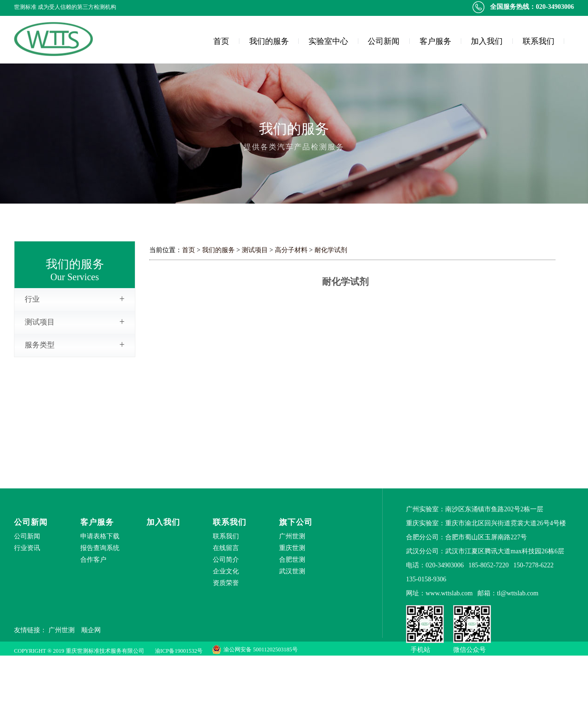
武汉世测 (292, 571)
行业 (75, 299)
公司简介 (226, 560)
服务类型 (75, 345)
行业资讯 (27, 548)
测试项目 (75, 322)
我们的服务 (269, 41)
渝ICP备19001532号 (179, 651)
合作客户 (93, 560)
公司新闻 (384, 41)
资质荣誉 (226, 583)
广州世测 (292, 536)
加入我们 (487, 41)
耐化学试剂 (331, 250)
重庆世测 (292, 548)
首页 (221, 41)
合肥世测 (292, 560)
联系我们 (539, 41)
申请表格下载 (100, 536)
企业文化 (226, 571)
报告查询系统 (100, 548)
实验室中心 (328, 41)
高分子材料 (291, 250)
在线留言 (226, 548)
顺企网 (91, 630)
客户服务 (435, 41)
